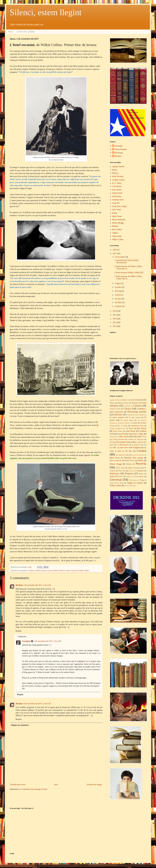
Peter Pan (122, 471)
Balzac (115, 170)
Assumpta (26, 641)
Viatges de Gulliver (135, 483)
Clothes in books (56, 157)
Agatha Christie (118, 166)
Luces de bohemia (138, 455)
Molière (115, 226)
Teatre (112, 476)
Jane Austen (117, 190)
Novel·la (62, 571)
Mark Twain (117, 216)
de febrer (119, 302)
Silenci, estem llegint (46, 12)
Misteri (56, 571)
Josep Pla (116, 203)
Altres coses (127, 400)
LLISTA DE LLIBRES (26, 32)
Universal (75, 571)
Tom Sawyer (139, 476)
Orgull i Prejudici (134, 468)
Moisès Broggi (118, 223)
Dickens (115, 173)
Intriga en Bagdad (116, 429)
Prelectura (114, 473)
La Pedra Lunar (138, 445)
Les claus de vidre (122, 455)
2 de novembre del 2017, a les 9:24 (37, 585)
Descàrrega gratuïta (137, 412)
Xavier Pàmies (129, 486)
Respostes (23, 636)
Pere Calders (117, 229)
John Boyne (117, 196)
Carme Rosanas (121, 149)
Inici (56, 784)
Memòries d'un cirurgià (133, 458)
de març (118, 299)
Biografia (135, 403)
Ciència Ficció (115, 409)
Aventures (139, 400)
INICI (10, 32)
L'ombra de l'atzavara (136, 439)
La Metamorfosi (123, 445)
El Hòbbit (141, 415)
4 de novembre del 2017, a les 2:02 (48, 641)
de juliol (119, 287)
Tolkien (115, 233)
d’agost (118, 283)
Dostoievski (131, 415)
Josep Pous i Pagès (119, 206)
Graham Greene (118, 180)
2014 (115, 319)
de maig (118, 291)
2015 (115, 315)
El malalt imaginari (117, 417)
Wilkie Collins (84, 571)
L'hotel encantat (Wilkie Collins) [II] (129, 273)
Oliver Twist (120, 468)
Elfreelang (119, 153)
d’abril (118, 295)
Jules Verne (117, 210)
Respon (19, 631)
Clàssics (31, 571)
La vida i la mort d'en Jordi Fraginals (125, 447)
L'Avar (144, 437)
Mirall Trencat (130, 460)
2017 (115, 253)
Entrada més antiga (94, 784)
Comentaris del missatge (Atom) (34, 789)
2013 (115, 322)
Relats (141, 474)
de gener (119, 306)
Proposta (129, 473)
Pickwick (131, 471)
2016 (115, 311)
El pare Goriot (134, 417)
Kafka (115, 213)
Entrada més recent (18, 784)
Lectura (50, 571)
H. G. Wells (117, 183)
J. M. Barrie (117, 186)
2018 (115, 250)
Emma (135, 423)
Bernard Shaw (123, 403)
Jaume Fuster (117, 193)
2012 (115, 326)
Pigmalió (140, 471)
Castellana (127, 406)
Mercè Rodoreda (119, 220)
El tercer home (127, 420)
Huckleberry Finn (137, 426)
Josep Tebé (113, 437)
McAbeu (19, 585)
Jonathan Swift (118, 200)
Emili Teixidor (118, 176)
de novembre (120, 257)
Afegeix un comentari (20, 725)
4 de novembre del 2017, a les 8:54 (37, 704)
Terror (68, 571)
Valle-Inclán (117, 236)
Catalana (137, 406)
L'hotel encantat (41, 571)
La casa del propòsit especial (121, 442)
